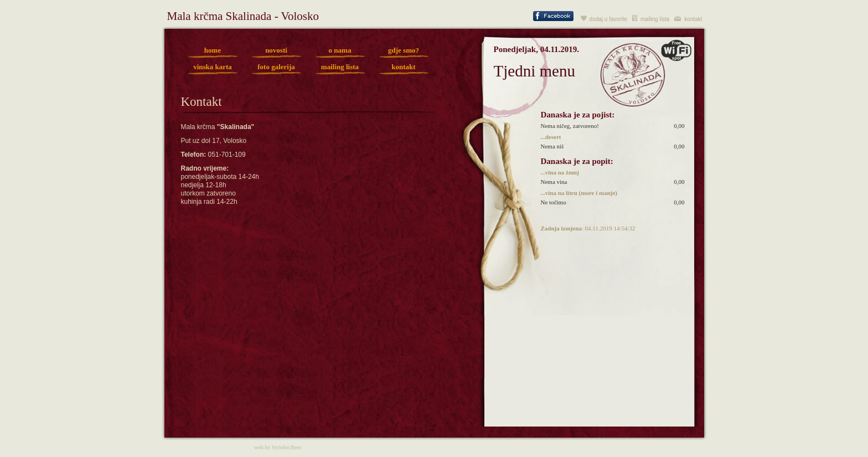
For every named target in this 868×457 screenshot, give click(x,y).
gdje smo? (404, 50)
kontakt (693, 19)
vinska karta (213, 67)
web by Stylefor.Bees (278, 447)
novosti (276, 50)
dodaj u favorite (608, 19)
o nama (340, 50)
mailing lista (655, 19)
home (213, 50)
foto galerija (276, 67)
